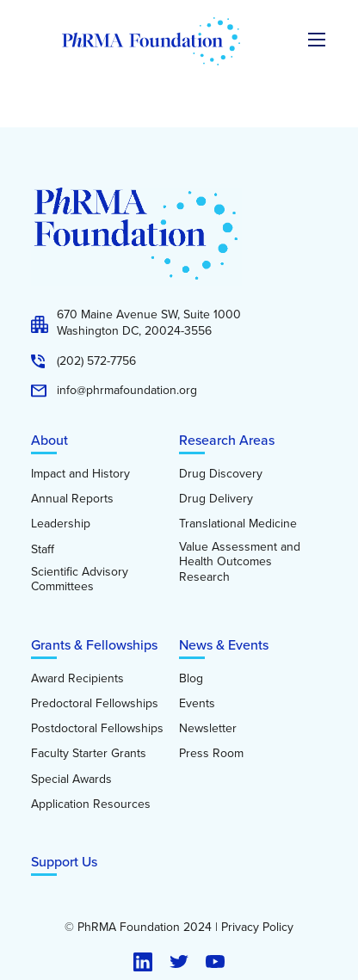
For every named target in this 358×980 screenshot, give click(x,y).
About (49, 440)
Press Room (211, 754)
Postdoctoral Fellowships (97, 729)
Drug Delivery (216, 499)
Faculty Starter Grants (89, 754)
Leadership (61, 524)
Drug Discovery (221, 474)
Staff (43, 550)
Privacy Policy (257, 928)
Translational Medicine (238, 524)
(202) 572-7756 (96, 361)
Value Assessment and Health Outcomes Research (240, 562)
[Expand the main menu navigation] (317, 40)
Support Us (64, 862)
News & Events (224, 645)
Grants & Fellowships (94, 645)
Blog (191, 679)
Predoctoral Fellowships (95, 704)
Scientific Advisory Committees (80, 579)
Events (197, 704)
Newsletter (208, 729)
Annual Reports (72, 499)
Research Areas (227, 440)
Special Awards (71, 780)
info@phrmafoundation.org (127, 391)
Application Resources (91, 804)
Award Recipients (77, 679)
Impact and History (80, 474)
